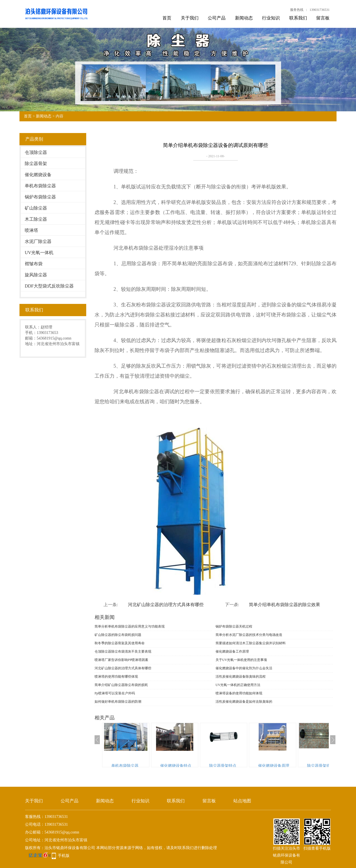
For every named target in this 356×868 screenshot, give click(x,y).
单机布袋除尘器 (40, 186)
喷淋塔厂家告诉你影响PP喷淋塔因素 (121, 660)
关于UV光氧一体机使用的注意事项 (241, 660)
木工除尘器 (36, 219)
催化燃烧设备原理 (274, 766)
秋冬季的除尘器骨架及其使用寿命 (120, 643)
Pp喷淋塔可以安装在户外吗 (115, 693)
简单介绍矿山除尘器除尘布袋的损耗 (121, 685)
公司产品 (217, 18)
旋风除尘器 (36, 275)
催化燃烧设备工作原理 (232, 651)
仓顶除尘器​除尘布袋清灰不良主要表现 (123, 651)
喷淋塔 (31, 230)
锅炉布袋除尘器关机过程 (234, 626)
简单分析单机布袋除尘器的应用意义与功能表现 (130, 626)
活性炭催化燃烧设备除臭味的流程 (241, 677)
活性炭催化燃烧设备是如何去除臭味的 (244, 702)
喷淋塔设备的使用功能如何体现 (239, 693)
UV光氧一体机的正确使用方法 (238, 685)
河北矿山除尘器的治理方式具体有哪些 (166, 605)
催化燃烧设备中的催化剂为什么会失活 (244, 668)
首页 (167, 18)
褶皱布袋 (34, 264)
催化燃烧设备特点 (176, 766)
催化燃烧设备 (38, 175)
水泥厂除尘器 (38, 241)
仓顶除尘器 (36, 152)
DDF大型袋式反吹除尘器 (49, 286)
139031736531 (320, 10)
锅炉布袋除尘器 (40, 197)
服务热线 (297, 10)
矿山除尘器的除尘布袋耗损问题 (118, 635)
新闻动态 (244, 18)
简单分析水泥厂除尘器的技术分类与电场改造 (249, 635)
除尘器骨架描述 (321, 766)
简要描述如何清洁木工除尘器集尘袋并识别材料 (251, 643)
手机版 (64, 856)
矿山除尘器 (36, 208)
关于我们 (190, 18)
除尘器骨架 (36, 163)
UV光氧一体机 (39, 253)
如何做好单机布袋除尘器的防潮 (118, 702)
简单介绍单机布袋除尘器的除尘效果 (285, 605)
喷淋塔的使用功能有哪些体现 (116, 677)
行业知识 (271, 18)
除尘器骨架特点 (223, 766)
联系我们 (298, 18)
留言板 (323, 18)
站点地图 (242, 801)
